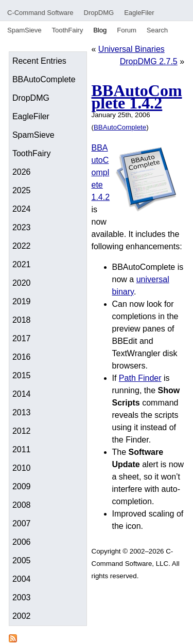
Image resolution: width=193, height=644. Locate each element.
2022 (22, 246)
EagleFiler (139, 13)
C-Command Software (40, 13)
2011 (22, 449)
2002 (22, 616)
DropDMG (99, 13)
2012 (22, 431)
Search (157, 30)
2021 (22, 264)
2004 (22, 579)
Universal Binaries (131, 49)
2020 (22, 283)
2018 (22, 320)
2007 (22, 523)
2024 (22, 209)
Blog (100, 30)
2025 (22, 190)
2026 (22, 172)
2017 (22, 338)
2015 (22, 375)
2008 (22, 505)
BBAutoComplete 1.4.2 (137, 97)
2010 (22, 468)
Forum (127, 30)
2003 (22, 597)
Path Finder (140, 378)
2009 (22, 486)
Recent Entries (39, 61)
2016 (22, 357)
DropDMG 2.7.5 (149, 61)
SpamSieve (24, 30)
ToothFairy (67, 30)
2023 (22, 227)
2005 (22, 560)
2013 (22, 412)
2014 (22, 394)
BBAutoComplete (44, 79)
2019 (22, 301)
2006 (22, 542)
